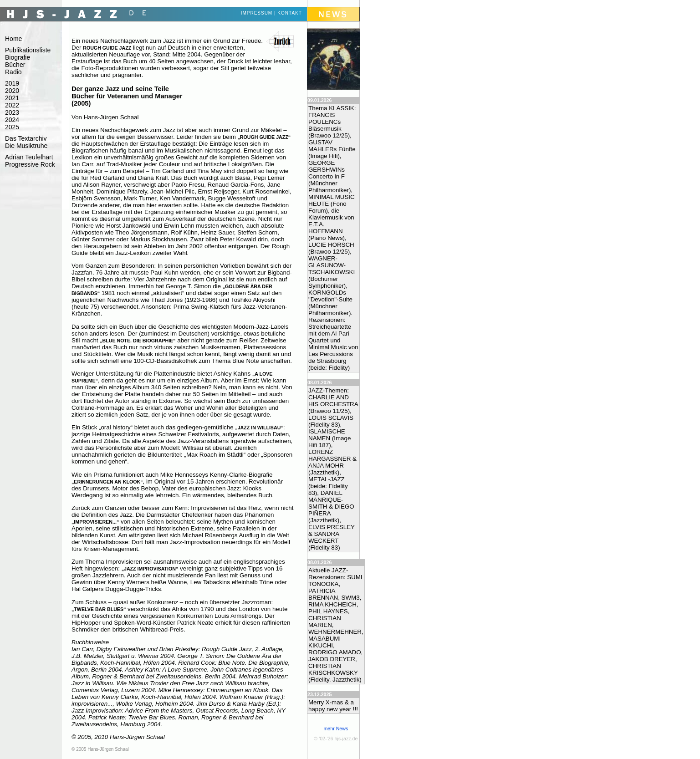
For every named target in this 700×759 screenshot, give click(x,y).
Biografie (18, 57)
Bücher (15, 65)
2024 (12, 120)
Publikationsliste (28, 50)
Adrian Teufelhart (29, 157)
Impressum (257, 13)
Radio (13, 72)
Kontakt (289, 13)
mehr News (336, 728)
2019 (12, 83)
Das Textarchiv (26, 138)
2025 (12, 127)
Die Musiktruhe (26, 146)
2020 (12, 91)
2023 (12, 112)
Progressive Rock (30, 164)
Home (13, 39)
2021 (12, 98)
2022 (12, 105)
